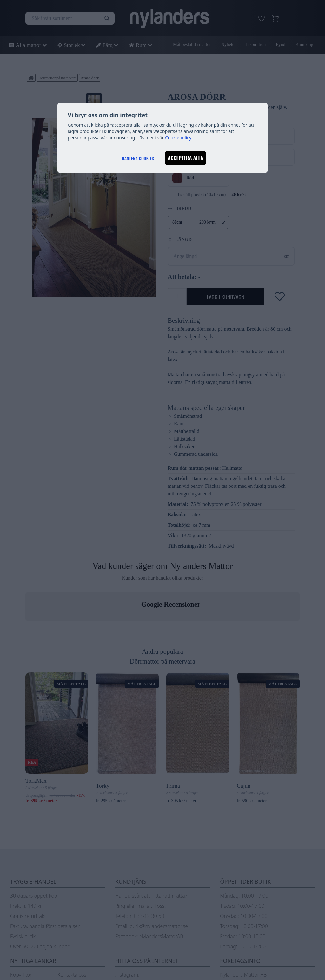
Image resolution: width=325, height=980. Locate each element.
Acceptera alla (186, 158)
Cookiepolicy (178, 138)
